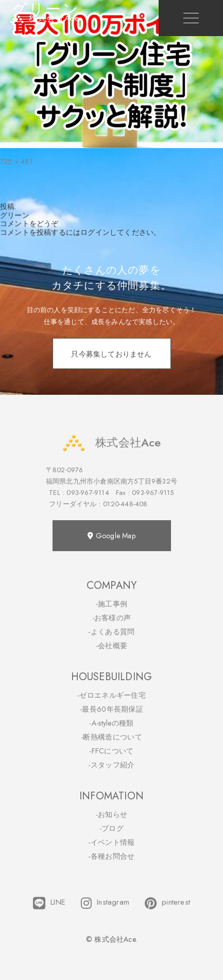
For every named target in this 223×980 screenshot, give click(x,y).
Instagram (105, 903)
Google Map (111, 536)
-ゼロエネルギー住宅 (111, 695)
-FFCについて (111, 751)
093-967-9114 (88, 493)
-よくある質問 (111, 632)
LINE (49, 903)
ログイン (95, 232)
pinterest (167, 903)
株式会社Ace (111, 443)
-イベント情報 (111, 842)
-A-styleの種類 (111, 723)
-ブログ (111, 828)
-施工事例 (112, 604)
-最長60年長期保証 (111, 709)
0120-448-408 (125, 504)
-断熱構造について (111, 737)
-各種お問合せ (111, 856)
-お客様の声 (112, 618)
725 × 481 (16, 162)
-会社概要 (112, 646)
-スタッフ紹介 (111, 765)
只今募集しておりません (111, 354)
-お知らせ (112, 814)
